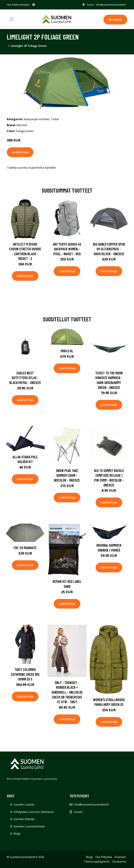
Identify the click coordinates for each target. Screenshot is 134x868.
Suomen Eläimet (24, 819)
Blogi (17, 834)
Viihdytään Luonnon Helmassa (33, 812)
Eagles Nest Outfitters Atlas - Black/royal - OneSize (25, 378)
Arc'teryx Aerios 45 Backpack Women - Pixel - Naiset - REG (67, 249)
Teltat (55, 119)
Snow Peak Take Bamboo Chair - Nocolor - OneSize (67, 475)
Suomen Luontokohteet (29, 826)
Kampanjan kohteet (37, 119)
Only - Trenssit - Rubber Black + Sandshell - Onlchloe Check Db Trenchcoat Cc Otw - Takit (67, 692)
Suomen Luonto (24, 805)
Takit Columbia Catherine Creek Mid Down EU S (25, 674)
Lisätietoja (20, 152)
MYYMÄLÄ (115, 20)
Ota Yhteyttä (104, 857)
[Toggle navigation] (12, 19)
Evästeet (120, 857)
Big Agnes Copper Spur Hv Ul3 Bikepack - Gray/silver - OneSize (109, 249)
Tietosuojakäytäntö (97, 862)
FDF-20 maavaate (25, 548)
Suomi (90, 5)
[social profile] (34, 5)
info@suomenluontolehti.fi (111, 5)
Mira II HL (67, 351)
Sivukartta (119, 862)
